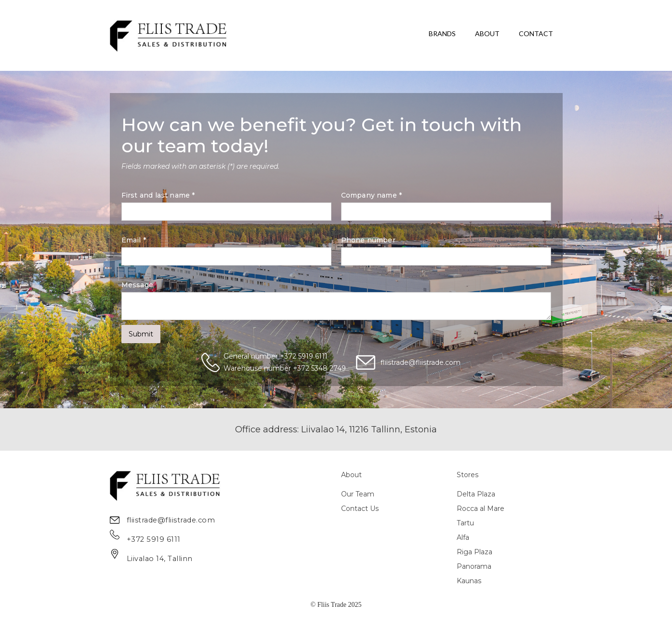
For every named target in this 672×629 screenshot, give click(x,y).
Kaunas (469, 581)
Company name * (372, 195)
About (351, 475)
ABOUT (487, 33)
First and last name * (158, 195)
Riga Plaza (474, 552)
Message (137, 285)
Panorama (474, 566)
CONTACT (536, 33)
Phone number (368, 240)
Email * (134, 240)
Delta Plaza (476, 494)
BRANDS (442, 33)
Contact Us (360, 509)
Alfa (463, 537)
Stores (468, 475)
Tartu (465, 523)
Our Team (358, 494)
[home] (169, 35)
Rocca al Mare (481, 509)
